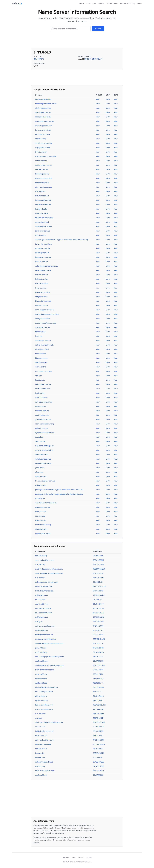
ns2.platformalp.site (43, 608)
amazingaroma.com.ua (44, 121)
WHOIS (81, 3)
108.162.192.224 (99, 705)
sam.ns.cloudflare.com (44, 560)
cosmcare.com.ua (42, 327)
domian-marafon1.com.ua (46, 323)
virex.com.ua (40, 520)
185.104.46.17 (39, 59)
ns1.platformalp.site (43, 744)
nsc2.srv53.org (41, 556)
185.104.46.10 (98, 578)
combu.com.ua (41, 161)
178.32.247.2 (98, 736)
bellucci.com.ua (41, 275)
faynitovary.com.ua (43, 257)
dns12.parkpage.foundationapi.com (49, 643)
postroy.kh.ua (41, 406)
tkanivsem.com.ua (42, 507)
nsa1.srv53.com (41, 700)
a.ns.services (40, 714)
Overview (66, 857)
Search (98, 29)
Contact (89, 857)
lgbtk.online (40, 393)
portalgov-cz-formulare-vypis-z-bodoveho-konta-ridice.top (59, 490)
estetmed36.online (42, 134)
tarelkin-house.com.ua (44, 218)
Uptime (101, 3)
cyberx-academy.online (45, 433)
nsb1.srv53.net (41, 679)
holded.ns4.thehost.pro (45, 670)
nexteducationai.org (43, 525)
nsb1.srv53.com (41, 630)
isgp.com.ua (40, 441)
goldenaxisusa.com (43, 419)
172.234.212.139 (99, 586)
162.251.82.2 (98, 573)
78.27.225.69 (98, 775)
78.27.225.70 (98, 661)
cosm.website (41, 354)
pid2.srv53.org (41, 696)
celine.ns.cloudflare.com (45, 626)
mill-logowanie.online (44, 402)
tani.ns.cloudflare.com (44, 705)
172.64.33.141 (98, 560)
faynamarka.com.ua (43, 200)
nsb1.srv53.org (41, 683)
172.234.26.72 (99, 613)
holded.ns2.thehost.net (44, 731)
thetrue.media (41, 512)
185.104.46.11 (98, 718)
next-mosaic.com (42, 415)
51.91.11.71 (97, 692)
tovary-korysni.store (43, 244)
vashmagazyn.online (43, 371)
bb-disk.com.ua (41, 169)
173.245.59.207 (99, 771)
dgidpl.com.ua (41, 476)
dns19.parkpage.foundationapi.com (49, 665)
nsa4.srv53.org (41, 674)
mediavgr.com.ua (42, 253)
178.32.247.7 (98, 700)
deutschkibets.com (43, 389)
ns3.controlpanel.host (44, 692)
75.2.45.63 (97, 600)
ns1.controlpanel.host (44, 762)
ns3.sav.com (40, 727)
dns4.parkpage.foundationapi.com (49, 573)
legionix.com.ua (41, 262)
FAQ (74, 857)
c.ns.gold (39, 622)
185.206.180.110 (99, 744)
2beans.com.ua (41, 358)
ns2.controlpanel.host (44, 709)
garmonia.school (42, 222)
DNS (95, 3)
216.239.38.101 (99, 595)
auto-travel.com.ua (43, 112)
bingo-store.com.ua (43, 301)
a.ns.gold (39, 718)
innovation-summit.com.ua (46, 503)
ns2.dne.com (40, 600)
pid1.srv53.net (41, 648)
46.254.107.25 (99, 709)
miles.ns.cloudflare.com (45, 771)
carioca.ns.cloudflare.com (46, 639)
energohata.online (43, 319)
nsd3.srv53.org (41, 652)
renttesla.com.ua (42, 411)
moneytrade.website (43, 99)
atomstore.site (41, 529)
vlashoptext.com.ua (43, 108)
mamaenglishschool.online (46, 104)
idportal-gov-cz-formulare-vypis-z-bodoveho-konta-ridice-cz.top (62, 240)
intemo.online (41, 367)
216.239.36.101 (99, 617)
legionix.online (41, 288)
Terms (81, 857)
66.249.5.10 (98, 582)
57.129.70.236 (99, 762)
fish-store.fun (41, 235)
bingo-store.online (43, 292)
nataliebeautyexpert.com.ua (46, 266)
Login (140, 3)
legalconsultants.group (44, 446)
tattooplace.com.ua (43, 384)
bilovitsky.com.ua (42, 196)
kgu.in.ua (39, 336)
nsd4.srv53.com (42, 604)
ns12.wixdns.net (41, 617)
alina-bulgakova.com (44, 126)
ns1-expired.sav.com (43, 586)
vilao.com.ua (40, 191)
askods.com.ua (41, 362)
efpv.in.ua (39, 472)
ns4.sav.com (40, 766)
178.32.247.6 (98, 674)
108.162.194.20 (99, 639)
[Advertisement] (77, 40)
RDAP (88, 3)
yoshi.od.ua (40, 468)
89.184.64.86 (98, 696)
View (98, 99)
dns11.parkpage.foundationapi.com (49, 722)
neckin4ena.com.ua (43, 270)
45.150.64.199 (99, 608)
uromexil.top (40, 516)
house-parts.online (43, 533)
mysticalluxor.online (43, 205)
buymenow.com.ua (43, 130)
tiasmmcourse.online (44, 178)
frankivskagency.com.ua (45, 481)
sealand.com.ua (41, 305)
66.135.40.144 (99, 687)
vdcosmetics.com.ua (43, 165)
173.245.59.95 (99, 740)
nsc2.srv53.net (41, 775)
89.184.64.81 (98, 749)
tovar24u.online (42, 213)
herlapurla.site (41, 209)
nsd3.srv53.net (41, 749)
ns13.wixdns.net (41, 595)
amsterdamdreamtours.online (47, 314)
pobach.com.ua (41, 428)
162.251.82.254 (99, 569)
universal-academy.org (44, 424)
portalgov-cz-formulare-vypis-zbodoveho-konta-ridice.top (59, 494)
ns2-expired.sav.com (44, 613)
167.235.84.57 (99, 622)
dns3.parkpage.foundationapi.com (49, 569)
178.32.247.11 (98, 648)
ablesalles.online (42, 455)
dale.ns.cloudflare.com (44, 740)
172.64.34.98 (98, 626)
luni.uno (38, 376)
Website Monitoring (128, 3)
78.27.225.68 (98, 556)
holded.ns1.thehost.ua (44, 635)
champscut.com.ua (43, 117)
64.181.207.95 (99, 727)
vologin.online (41, 485)
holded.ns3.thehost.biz (44, 591)
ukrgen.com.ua (41, 297)
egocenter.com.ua (42, 248)
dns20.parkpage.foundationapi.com (49, 657)
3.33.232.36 (98, 757)
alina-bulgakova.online (44, 310)
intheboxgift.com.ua (43, 459)
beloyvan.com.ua (42, 183)
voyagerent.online (42, 148)
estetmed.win (40, 139)
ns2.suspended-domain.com (47, 582)
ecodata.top (40, 498)
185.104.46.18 (98, 753)
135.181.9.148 (98, 679)
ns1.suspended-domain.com (46, 687)
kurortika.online (42, 283)
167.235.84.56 (99, 565)
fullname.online (41, 279)
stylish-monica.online (44, 143)
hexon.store (40, 380)
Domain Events (112, 3)
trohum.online (41, 152)
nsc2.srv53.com (42, 661)
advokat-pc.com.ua (43, 341)
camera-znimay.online (44, 450)
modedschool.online (43, 463)
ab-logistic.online (42, 349)
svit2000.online (41, 398)
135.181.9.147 (98, 630)
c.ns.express (40, 565)
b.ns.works (40, 753)
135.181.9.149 (98, 683)
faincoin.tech (40, 332)
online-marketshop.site (44, 345)
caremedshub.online (43, 226)
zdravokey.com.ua (43, 231)
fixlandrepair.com (42, 174)
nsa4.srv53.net (41, 736)
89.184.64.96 (98, 652)
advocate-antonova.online (46, 156)
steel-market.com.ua (43, 187)
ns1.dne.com (40, 757)
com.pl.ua (39, 437)
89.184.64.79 (98, 604)
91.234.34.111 (98, 591)
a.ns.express (40, 578)
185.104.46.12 (98, 714)
